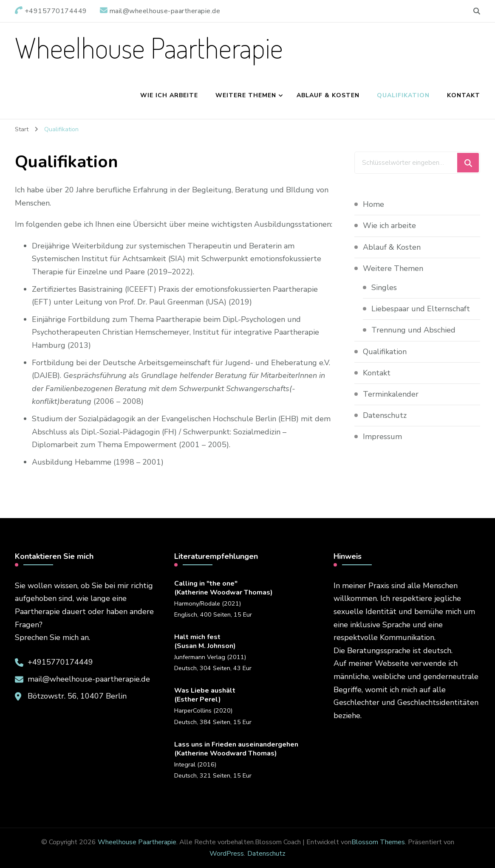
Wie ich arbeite (169, 95)
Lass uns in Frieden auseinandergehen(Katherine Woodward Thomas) (236, 749)
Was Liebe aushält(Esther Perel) (205, 695)
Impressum (382, 437)
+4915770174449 (60, 662)
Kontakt (464, 95)
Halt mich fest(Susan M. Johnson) (205, 642)
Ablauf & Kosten (328, 95)
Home (373, 204)
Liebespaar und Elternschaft (421, 309)
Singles (384, 287)
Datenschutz (385, 415)
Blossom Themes (378, 842)
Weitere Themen (246, 95)
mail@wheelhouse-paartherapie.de (89, 679)
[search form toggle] (477, 11)
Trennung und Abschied (414, 330)
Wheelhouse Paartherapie (149, 47)
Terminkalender (391, 394)
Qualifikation (403, 95)
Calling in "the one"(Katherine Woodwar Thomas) (223, 588)
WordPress (227, 854)
